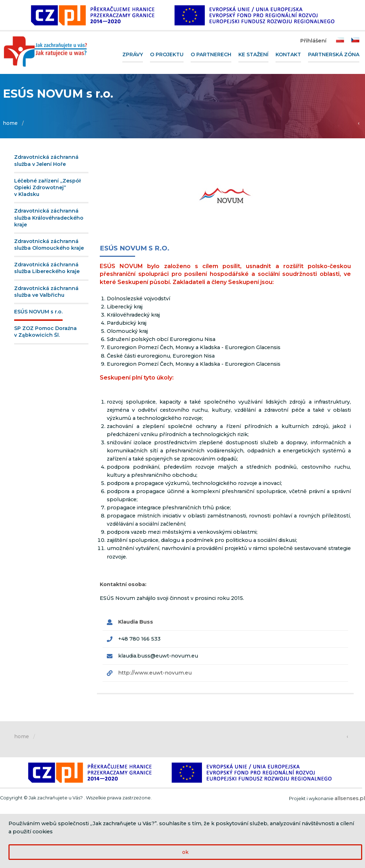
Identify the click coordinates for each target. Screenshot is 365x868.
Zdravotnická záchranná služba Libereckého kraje (47, 268)
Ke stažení (253, 54)
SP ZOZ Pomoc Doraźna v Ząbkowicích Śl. (45, 332)
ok (185, 852)
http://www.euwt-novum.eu (155, 673)
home (10, 123)
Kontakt (288, 54)
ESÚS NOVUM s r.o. (38, 312)
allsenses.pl (350, 798)
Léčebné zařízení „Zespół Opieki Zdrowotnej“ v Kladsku (47, 187)
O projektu (167, 54)
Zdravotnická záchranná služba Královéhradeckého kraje (49, 218)
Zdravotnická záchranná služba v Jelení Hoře (46, 160)
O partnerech (211, 54)
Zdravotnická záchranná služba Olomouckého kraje (49, 245)
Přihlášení (313, 41)
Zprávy (133, 54)
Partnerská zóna (334, 54)
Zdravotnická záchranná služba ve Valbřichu (46, 292)
